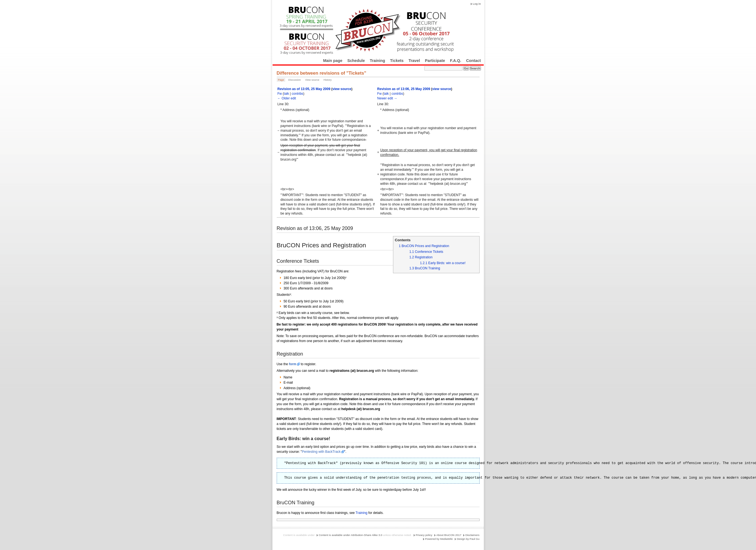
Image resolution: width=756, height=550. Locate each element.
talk (286, 94)
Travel (414, 61)
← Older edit (287, 98)
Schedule (356, 61)
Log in (477, 4)
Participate (435, 61)
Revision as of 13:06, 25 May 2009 (404, 89)
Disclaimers (472, 535)
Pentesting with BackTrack (321, 452)
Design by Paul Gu (468, 539)
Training (378, 61)
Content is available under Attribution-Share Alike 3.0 (350, 535)
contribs (297, 94)
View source (312, 80)
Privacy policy (424, 535)
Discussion (295, 80)
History (328, 80)
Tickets (397, 61)
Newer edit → (387, 98)
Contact (473, 61)
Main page (333, 61)
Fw (280, 94)
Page (281, 80)
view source (342, 89)
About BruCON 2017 (449, 535)
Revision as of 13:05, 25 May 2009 (304, 89)
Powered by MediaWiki (439, 539)
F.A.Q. (456, 61)
